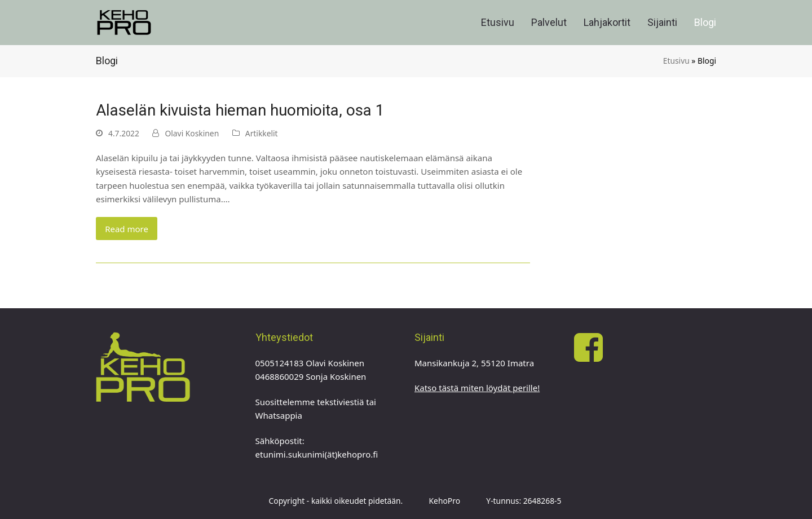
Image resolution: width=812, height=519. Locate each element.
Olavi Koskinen (192, 133)
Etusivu (676, 61)
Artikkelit (262, 133)
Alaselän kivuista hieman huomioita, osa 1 (240, 110)
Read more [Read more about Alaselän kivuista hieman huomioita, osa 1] (127, 229)
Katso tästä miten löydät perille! (477, 388)
